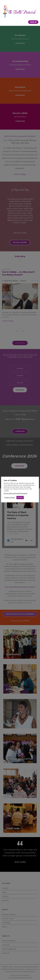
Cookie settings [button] (10, 497)
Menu (33, 22)
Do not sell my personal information (16, 493)
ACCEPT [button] (20, 498)
